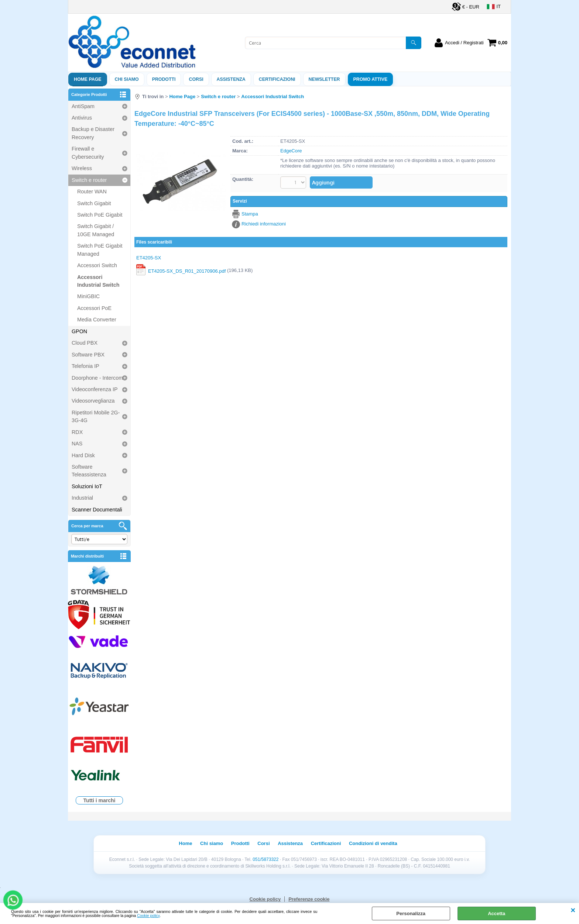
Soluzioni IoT (87, 486)
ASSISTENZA (231, 79)
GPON (79, 331)
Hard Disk (83, 455)
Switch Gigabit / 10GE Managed (96, 230)
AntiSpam (83, 106)
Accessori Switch (97, 265)
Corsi (196, 79)
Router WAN (92, 192)
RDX (77, 432)
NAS (77, 444)
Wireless (82, 168)
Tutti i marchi (100, 800)
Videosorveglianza (93, 401)
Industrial (82, 498)
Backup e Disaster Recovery (93, 133)
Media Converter (97, 320)
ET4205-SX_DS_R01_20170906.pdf (187, 271)
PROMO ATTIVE (371, 79)
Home (185, 843)
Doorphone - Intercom (97, 378)
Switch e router (89, 180)
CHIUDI (573, 910)
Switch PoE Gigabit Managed (100, 250)
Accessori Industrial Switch (98, 281)
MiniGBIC (88, 296)
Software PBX (88, 355)
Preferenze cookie (309, 899)
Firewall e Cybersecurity (88, 153)
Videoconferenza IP (95, 389)
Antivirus (82, 118)
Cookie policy (148, 916)
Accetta (496, 913)
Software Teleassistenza (89, 471)
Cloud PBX (85, 343)
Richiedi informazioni (264, 224)
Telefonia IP (85, 366)
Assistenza (290, 843)
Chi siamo (127, 79)
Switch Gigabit (94, 203)
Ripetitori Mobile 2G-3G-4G (96, 416)
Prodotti (164, 79)
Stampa (250, 214)
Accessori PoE (94, 308)
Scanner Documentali (97, 510)
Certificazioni (277, 79)
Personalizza (411, 913)
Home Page (88, 79)
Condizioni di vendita (373, 843)
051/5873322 (265, 859)
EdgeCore (291, 151)
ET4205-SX (149, 258)
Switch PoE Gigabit (100, 215)
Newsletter (324, 79)
